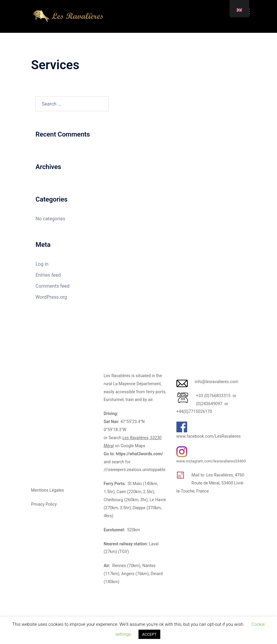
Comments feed (53, 286)
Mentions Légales (47, 490)
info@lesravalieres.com (217, 382)
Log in (42, 264)
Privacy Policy (44, 504)
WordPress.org (51, 297)
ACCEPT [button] (149, 634)
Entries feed (48, 275)
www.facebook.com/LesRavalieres (209, 436)
